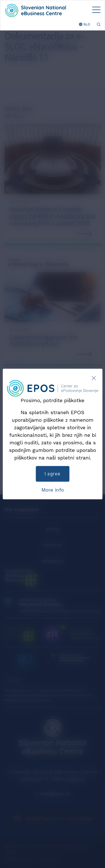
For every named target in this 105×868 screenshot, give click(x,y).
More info (53, 490)
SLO (85, 24)
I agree (53, 474)
